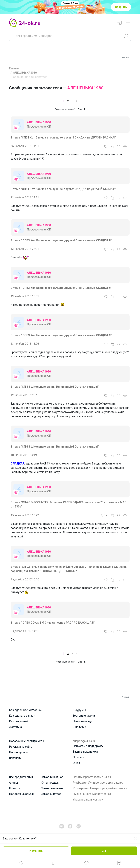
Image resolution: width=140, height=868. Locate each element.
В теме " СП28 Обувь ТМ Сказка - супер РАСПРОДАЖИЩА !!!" (53, 623)
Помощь (78, 757)
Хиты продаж (50, 783)
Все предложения (21, 777)
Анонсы (14, 783)
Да (104, 851)
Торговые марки (84, 716)
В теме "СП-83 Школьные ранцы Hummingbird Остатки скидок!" (55, 387)
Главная (14, 68)
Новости (15, 788)
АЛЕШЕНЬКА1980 (25, 73)
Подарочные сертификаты (27, 741)
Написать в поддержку (88, 746)
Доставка (15, 727)
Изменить (36, 851)
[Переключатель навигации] (128, 23)
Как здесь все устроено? (26, 710)
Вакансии (15, 758)
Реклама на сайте (21, 747)
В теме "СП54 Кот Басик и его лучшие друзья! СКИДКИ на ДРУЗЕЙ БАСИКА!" (63, 138)
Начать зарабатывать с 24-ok (92, 777)
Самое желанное (52, 788)
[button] (21, 864)
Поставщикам (18, 752)
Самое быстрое (51, 794)
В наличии (79, 727)
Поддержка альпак (22, 794)
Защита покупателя (85, 752)
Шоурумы (79, 710)
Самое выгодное (52, 777)
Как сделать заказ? (22, 716)
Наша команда (82, 721)
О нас (76, 763)
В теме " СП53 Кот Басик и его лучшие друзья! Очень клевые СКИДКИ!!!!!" (62, 240)
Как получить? (19, 721)
